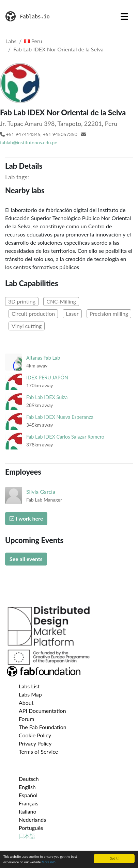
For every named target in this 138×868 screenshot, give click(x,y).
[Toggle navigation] (124, 16)
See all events (26, 559)
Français (28, 803)
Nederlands (32, 820)
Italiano (28, 811)
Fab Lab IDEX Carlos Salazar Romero (65, 437)
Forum (26, 719)
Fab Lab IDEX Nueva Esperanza (60, 417)
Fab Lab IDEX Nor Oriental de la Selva (58, 49)
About (26, 702)
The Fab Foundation (43, 727)
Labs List (29, 686)
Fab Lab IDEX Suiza (47, 397)
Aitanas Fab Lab (43, 358)
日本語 (27, 836)
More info (49, 862)
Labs (11, 41)
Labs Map (30, 694)
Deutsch (29, 779)
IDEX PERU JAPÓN (47, 378)
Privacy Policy (35, 743)
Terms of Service (38, 751)
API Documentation (42, 711)
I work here (26, 518)
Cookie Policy (35, 735)
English (27, 787)
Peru (33, 41)
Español (28, 795)
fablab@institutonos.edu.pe (29, 142)
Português (31, 828)
